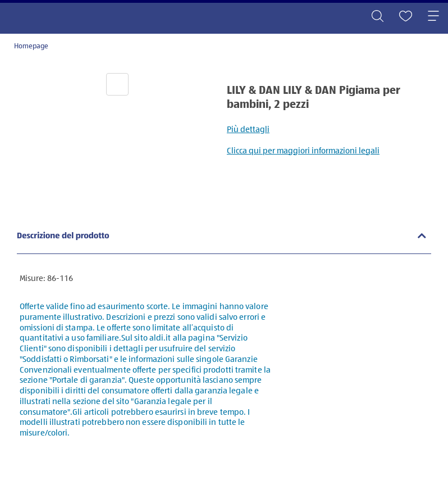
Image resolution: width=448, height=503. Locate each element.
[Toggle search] (377, 17)
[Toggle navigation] (433, 17)
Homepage (31, 46)
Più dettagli (248, 130)
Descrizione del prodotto (63, 236)
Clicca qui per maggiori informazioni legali (303, 151)
